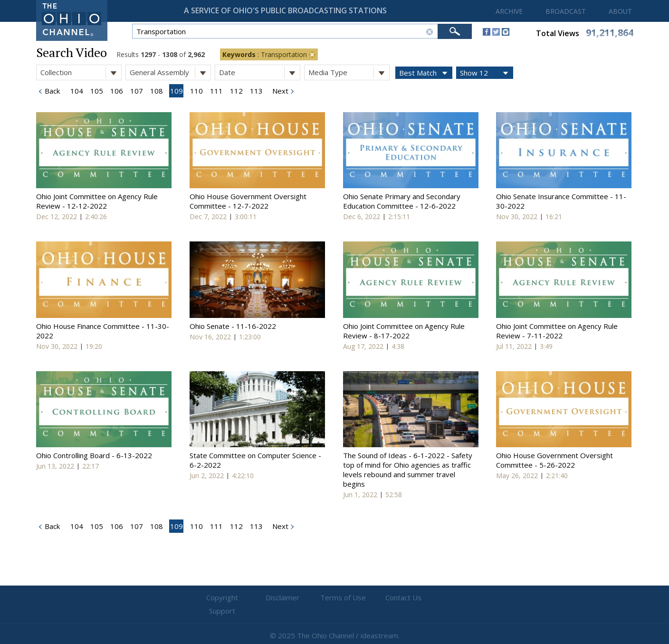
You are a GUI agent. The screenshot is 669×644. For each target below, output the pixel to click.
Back (51, 91)
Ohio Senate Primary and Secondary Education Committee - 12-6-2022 (402, 201)
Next (279, 91)
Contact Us (392, 598)
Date (259, 72)
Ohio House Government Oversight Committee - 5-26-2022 (554, 460)
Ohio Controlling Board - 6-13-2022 (94, 455)
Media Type (349, 72)
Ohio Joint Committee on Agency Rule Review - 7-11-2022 (557, 331)
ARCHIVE (509, 11)
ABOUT (620, 11)
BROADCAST (566, 11)
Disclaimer (278, 598)
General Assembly (170, 72)
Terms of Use (334, 598)
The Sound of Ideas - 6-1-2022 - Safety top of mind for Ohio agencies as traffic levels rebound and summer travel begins (408, 470)
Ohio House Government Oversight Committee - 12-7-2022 (248, 201)
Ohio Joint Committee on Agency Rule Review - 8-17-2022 (404, 331)
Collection (81, 72)
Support (449, 598)
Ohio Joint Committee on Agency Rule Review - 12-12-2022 (97, 201)
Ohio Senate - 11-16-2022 (233, 326)
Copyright (221, 598)
